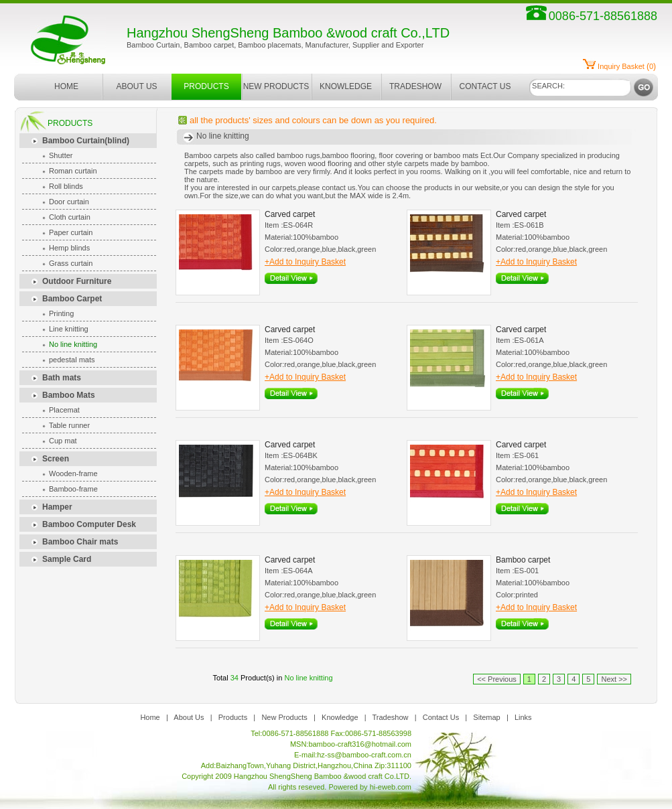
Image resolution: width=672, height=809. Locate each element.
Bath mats (62, 378)
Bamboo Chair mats (80, 542)
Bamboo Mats (69, 395)
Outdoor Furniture (77, 281)
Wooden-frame (73, 473)
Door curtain (69, 202)
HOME (66, 86)
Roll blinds (66, 186)
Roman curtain (73, 171)
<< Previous (497, 679)
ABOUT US (136, 86)
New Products (284, 717)
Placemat (64, 410)
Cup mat (63, 441)
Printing (61, 313)
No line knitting (73, 344)
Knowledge (340, 717)
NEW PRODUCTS (276, 86)
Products (233, 717)
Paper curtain (71, 232)
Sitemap (486, 717)
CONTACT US (485, 86)
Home (150, 717)
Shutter (61, 155)
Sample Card (67, 559)
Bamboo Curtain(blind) (86, 141)
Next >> (614, 679)
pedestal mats (72, 360)
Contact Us (441, 717)
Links (523, 717)
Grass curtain (71, 263)
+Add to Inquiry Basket (305, 262)
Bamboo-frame (73, 489)
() (627, 66)
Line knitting (69, 329)
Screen (56, 459)
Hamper (57, 507)
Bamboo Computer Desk (89, 524)
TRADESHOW (415, 86)
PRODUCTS (206, 86)
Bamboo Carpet (72, 299)
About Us (189, 717)
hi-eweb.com (391, 787)
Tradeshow (391, 717)
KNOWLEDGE (346, 86)
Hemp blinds (69, 248)
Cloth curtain (70, 217)
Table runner (69, 425)
